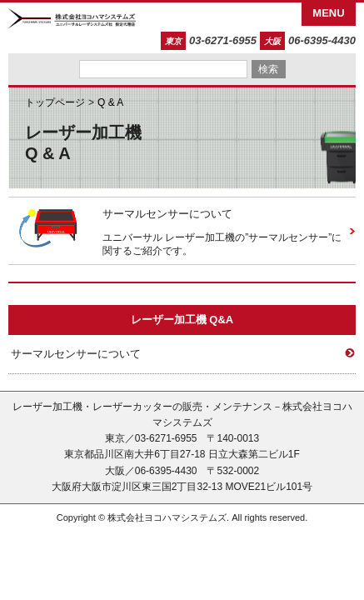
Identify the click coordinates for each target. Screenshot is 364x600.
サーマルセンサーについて (167, 214)
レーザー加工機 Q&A (182, 320)
